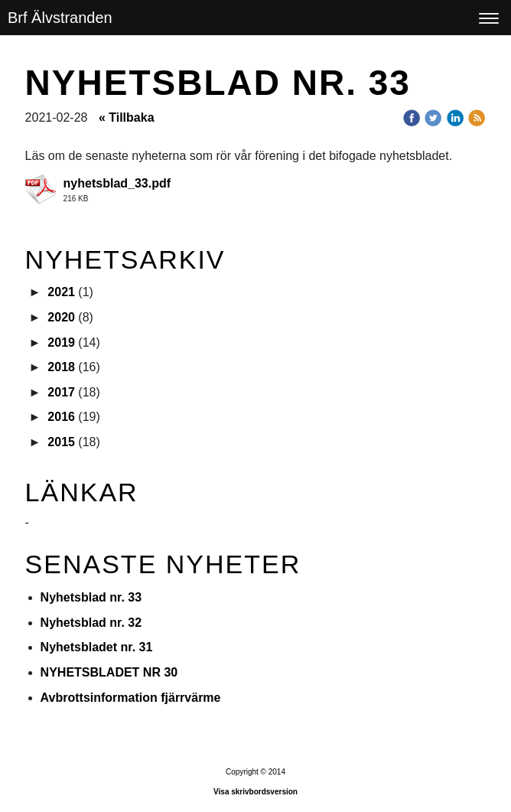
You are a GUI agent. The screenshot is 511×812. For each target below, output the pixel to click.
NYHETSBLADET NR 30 (109, 672)
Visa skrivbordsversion (255, 792)
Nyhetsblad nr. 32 (91, 623)
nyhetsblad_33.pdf (117, 183)
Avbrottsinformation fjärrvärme (131, 698)
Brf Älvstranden (60, 18)
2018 (61, 367)
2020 (61, 317)
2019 (61, 342)
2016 (61, 417)
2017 (61, 392)
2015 (61, 442)
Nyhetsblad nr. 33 (91, 597)
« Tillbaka (127, 117)
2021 (61, 292)
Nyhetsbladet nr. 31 (97, 647)
